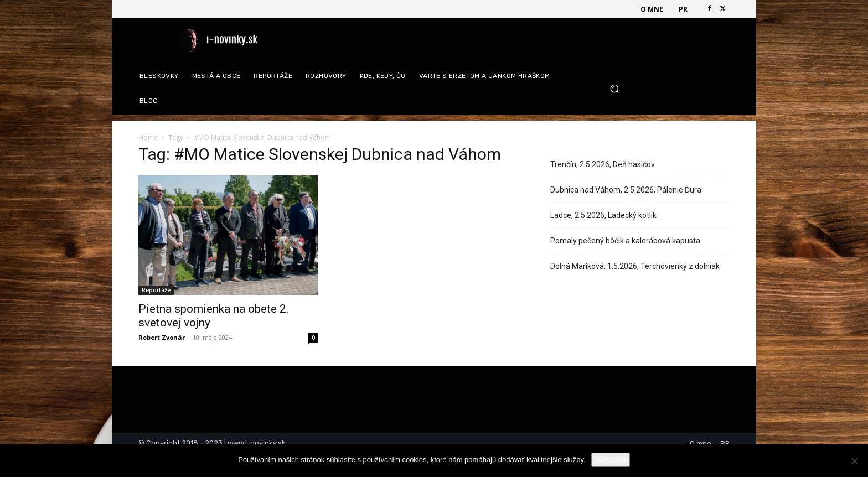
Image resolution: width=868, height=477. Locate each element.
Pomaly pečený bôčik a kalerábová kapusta (625, 241)
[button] (666, 89)
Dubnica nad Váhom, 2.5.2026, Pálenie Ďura (626, 190)
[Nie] (854, 461)
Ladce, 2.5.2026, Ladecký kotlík (603, 215)
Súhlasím (611, 460)
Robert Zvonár (162, 337)
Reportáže (156, 290)
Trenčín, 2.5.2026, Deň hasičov (603, 164)
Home (148, 138)
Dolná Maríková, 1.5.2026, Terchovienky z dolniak (635, 266)
